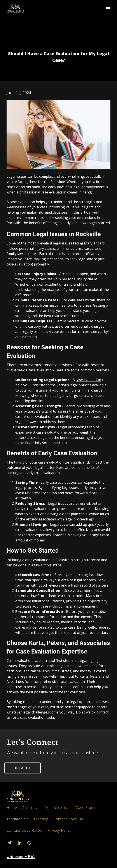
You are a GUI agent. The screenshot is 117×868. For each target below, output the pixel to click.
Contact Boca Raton (24, 830)
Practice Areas (58, 808)
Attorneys (31, 808)
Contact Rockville (68, 819)
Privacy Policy (59, 830)
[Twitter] (10, 843)
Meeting (41, 819)
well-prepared (99, 627)
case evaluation (88, 380)
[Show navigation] (107, 9)
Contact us (23, 768)
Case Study (85, 808)
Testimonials (18, 819)
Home (12, 808)
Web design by (21, 857)
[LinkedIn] (19, 843)
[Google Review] (29, 843)
